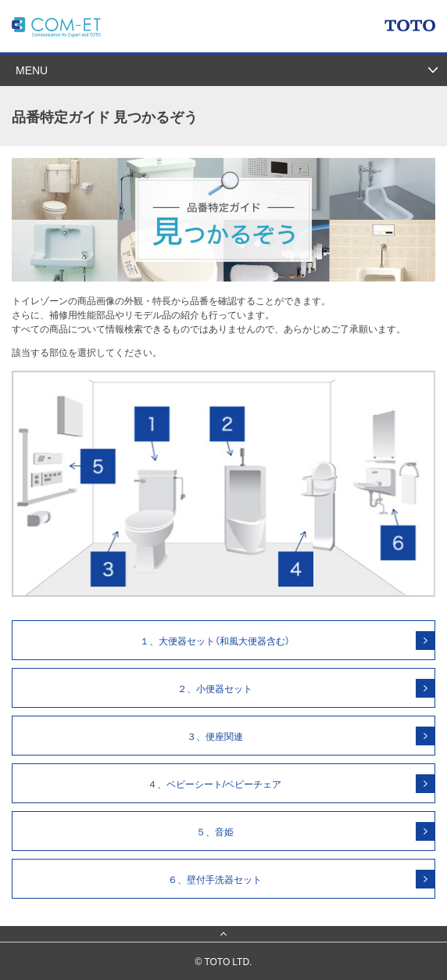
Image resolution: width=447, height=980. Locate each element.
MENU (32, 70)
